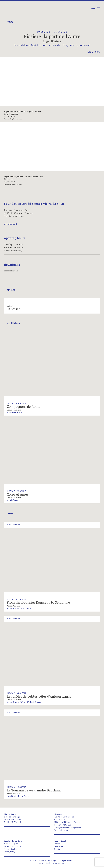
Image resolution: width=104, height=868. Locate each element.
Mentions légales (11, 844)
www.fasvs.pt (11, 224)
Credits (57, 849)
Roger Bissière (52, 41)
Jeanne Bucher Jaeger (25, 8)
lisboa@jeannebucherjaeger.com (67, 828)
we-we (55, 863)
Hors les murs (93, 52)
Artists (11, 290)
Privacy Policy (10, 852)
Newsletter (58, 846)
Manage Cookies (11, 849)
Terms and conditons (12, 846)
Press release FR (52, 271)
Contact (57, 844)
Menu (93, 8)
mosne (62, 863)
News (10, 22)
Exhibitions (14, 323)
